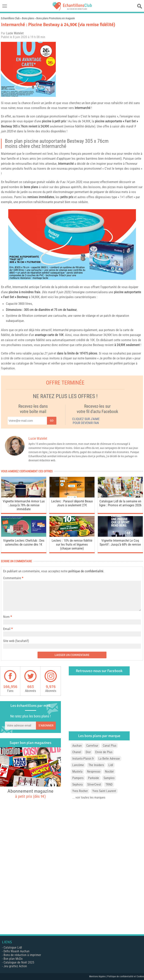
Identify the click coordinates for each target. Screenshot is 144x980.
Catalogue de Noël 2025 (19, 962)
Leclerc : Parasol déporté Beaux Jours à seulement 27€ (72, 503)
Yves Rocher (80, 791)
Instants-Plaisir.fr (83, 759)
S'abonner (46, 725)
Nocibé (109, 772)
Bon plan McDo (13, 959)
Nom (6, 617)
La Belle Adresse (109, 759)
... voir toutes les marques (89, 797)
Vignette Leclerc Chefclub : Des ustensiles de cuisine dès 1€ (24, 542)
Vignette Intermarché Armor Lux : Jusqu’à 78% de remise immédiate (24, 505)
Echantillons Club (10, 18)
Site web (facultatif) (16, 641)
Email (7, 629)
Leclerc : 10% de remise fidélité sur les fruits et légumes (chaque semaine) (72, 544)
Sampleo (109, 778)
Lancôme (78, 765)
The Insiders (96, 765)
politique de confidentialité (86, 571)
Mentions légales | (98, 976)
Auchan (77, 746)
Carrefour (92, 746)
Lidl (111, 765)
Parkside (94, 778)
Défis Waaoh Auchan (17, 951)
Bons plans (28, 18)
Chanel (77, 752)
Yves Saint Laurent (104, 791)
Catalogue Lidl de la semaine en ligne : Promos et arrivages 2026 (120, 503)
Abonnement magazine (30, 793)
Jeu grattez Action (15, 966)
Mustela (77, 772)
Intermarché (83, 108)
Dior (88, 752)
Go (52, 421)
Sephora (78, 784)
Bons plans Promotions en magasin (56, 18)
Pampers (78, 778)
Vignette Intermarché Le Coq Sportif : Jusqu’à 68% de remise (120, 542)
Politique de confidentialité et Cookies (126, 976)
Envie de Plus (104, 752)
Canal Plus (110, 746)
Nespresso (94, 772)
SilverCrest (94, 784)
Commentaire (13, 578)
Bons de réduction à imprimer (22, 955)
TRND (109, 784)
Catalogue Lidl (13, 947)
